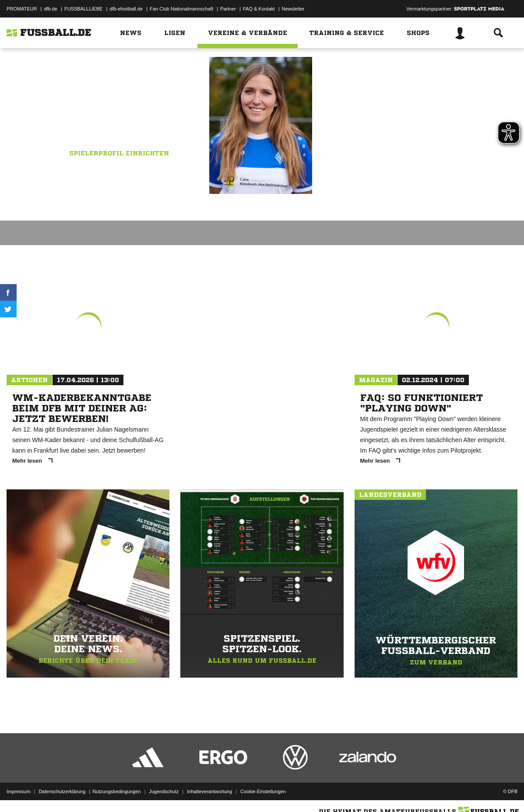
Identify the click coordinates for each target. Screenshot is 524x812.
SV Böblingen (143, 110)
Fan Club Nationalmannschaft (181, 9)
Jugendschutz (164, 791)
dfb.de (51, 9)
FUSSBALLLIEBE (83, 9)
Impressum (18, 791)
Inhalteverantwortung (209, 791)
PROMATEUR (22, 9)
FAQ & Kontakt (259, 9)
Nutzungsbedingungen (116, 791)
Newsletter (293, 9)
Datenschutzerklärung (62, 791)
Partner (228, 9)
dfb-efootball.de (126, 9)
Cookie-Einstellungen (263, 791)
